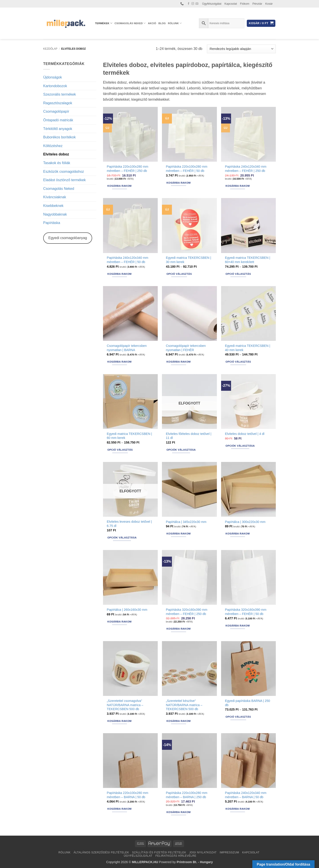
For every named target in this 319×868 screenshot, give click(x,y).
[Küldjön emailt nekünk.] (197, 4)
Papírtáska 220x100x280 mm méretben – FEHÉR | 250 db (127, 169)
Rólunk (175, 23)
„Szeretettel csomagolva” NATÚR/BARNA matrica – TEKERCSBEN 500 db (125, 705)
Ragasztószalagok (58, 103)
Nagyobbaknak (55, 214)
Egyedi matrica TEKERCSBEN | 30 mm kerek (189, 260)
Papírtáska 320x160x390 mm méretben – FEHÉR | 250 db (187, 612)
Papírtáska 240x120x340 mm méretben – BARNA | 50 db (246, 795)
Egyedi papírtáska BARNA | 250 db (247, 703)
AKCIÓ (152, 23)
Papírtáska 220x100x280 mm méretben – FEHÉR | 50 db (187, 169)
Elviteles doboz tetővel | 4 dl (245, 434)
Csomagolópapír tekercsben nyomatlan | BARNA (127, 348)
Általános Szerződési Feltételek (101, 852)
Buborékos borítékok (59, 137)
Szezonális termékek (60, 94)
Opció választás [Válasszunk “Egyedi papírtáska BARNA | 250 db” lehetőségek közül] (238, 717)
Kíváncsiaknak (55, 197)
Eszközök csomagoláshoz (64, 172)
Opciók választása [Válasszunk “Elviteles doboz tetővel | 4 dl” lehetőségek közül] (240, 446)
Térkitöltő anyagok (58, 129)
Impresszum (230, 852)
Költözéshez (53, 146)
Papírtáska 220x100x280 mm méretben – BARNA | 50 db (127, 795)
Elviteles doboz (56, 154)
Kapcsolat (231, 4)
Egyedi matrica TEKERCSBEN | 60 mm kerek (129, 436)
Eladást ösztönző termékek (64, 180)
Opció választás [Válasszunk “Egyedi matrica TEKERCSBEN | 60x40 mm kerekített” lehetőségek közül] (238, 274)
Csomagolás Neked (130, 23)
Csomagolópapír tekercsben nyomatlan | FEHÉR (186, 348)
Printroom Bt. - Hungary (195, 862)
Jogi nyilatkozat (203, 852)
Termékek (104, 23)
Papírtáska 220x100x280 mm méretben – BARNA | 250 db (187, 795)
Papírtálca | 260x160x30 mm (127, 610)
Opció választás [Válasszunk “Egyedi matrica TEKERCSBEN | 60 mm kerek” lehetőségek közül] (120, 450)
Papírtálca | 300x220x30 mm (245, 522)
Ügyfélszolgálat (212, 4)
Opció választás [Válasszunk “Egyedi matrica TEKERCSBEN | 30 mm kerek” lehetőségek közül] (179, 274)
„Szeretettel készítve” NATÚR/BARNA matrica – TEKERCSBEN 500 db (184, 705)
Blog (162, 23)
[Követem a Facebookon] (189, 4)
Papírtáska (52, 223)
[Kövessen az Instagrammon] (193, 4)
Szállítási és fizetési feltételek (159, 852)
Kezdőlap (50, 49)
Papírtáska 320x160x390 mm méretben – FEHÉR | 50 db (246, 612)
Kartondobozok (55, 86)
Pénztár (257, 4)
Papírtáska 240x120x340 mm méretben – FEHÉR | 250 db (246, 169)
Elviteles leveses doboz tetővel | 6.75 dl (129, 524)
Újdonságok (53, 77)
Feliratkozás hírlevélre (176, 856)
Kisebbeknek (53, 206)
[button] (261, 23)
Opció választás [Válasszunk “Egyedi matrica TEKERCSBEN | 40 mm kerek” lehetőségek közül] (238, 362)
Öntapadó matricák (58, 120)
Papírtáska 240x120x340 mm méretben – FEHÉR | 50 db (127, 260)
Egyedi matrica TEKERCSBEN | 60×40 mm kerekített (247, 260)
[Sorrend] (241, 49)
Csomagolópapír (56, 111)
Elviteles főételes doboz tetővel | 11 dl (189, 436)
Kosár (269, 4)
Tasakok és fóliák (57, 163)
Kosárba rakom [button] (120, 186)
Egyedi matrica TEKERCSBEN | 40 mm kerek (247, 348)
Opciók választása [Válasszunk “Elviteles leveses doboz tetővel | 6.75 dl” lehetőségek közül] (122, 538)
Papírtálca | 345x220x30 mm (186, 522)
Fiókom (245, 4)
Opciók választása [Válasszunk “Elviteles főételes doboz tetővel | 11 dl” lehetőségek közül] (181, 450)
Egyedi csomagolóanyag (68, 238)
